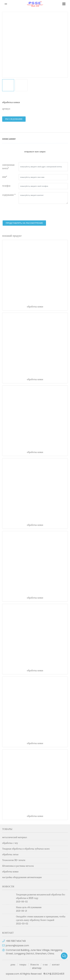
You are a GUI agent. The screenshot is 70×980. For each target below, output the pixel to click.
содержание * (9, 195)
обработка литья (10, 854)
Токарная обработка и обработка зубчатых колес (26, 849)
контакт (56, 965)
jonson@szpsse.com (17, 946)
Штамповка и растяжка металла (18, 866)
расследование (14, 119)
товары (23, 965)
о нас (45, 965)
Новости (34, 965)
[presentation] (24, 212)
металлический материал (15, 837)
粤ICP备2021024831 (54, 974)
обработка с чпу (10, 843)
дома (13, 965)
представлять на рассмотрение (24, 223)
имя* (5, 177)
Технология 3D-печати (14, 860)
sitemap (37, 968)
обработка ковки (35, 307)
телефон (6, 186)
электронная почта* (8, 167)
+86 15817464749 (16, 941)
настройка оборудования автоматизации (22, 877)
